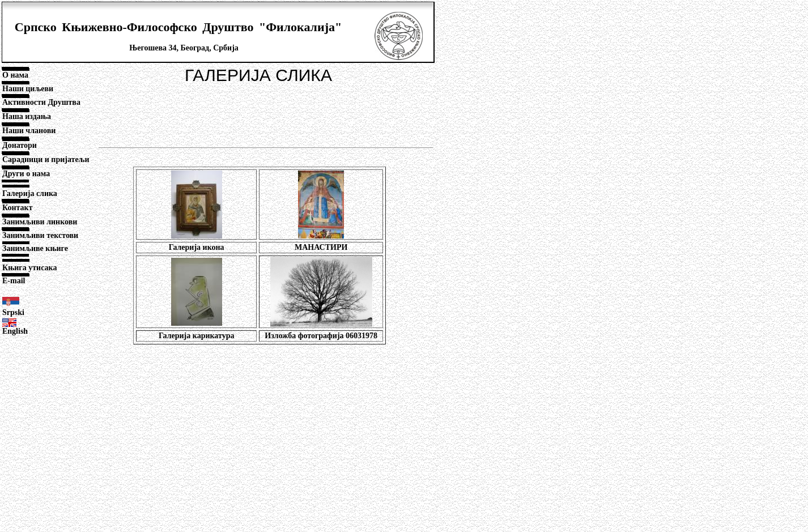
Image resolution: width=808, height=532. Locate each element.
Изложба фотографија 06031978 (321, 336)
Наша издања (27, 116)
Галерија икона (197, 247)
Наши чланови (29, 131)
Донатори (20, 145)
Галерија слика (30, 193)
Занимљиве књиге (35, 248)
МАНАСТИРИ (321, 247)
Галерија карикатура (197, 336)
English (15, 331)
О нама (15, 75)
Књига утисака (29, 268)
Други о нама (26, 174)
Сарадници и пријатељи (46, 159)
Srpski (13, 312)
